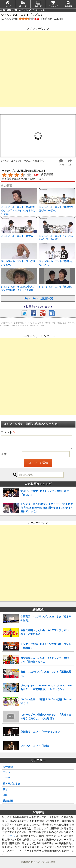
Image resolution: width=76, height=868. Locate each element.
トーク (7, 778)
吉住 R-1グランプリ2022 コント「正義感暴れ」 (46, 674)
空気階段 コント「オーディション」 (41, 732)
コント (7, 772)
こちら (11, 836)
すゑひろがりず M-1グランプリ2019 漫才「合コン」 (45, 493)
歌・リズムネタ (11, 784)
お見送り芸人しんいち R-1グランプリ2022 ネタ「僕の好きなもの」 (46, 660)
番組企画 (8, 801)
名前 (4, 454)
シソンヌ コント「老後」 (35, 746)
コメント (8, 432)
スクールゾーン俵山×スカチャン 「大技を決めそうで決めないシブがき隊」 (46, 717)
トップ (8, 6)
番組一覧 (38, 6)
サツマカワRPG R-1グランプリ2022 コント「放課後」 (46, 646)
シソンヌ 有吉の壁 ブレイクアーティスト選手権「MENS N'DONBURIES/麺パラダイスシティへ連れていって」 (47, 508)
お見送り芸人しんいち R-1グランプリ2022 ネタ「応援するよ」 (46, 632)
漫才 (5, 789)
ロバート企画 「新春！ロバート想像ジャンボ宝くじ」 (46, 701)
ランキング (53, 6)
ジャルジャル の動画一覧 (38, 298)
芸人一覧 (23, 6)
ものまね (8, 767)
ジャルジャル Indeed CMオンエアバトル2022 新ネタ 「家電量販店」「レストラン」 (46, 687)
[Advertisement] (38, 69)
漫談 (5, 795)
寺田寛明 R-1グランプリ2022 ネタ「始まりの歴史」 (46, 618)
